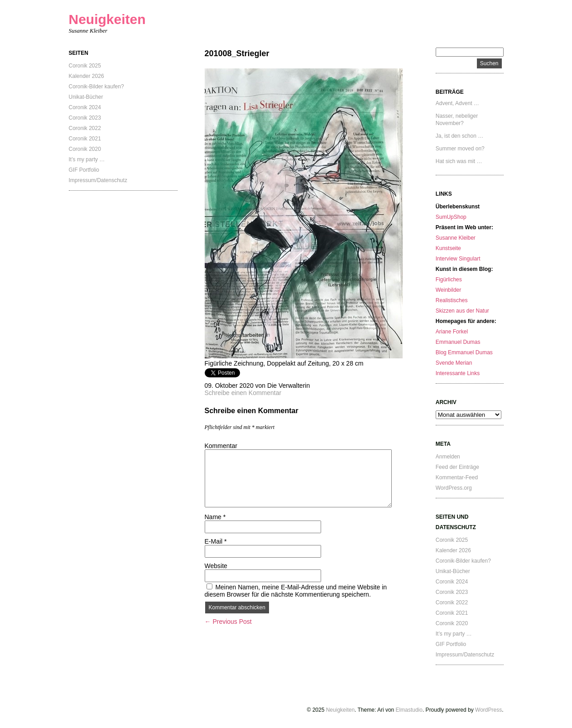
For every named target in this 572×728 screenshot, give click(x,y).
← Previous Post (228, 622)
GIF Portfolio (84, 170)
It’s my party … (87, 159)
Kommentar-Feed (457, 477)
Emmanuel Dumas (458, 342)
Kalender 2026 (87, 76)
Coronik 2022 (85, 128)
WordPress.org (454, 488)
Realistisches (452, 300)
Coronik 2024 (85, 107)
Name (215, 517)
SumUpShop (451, 217)
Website (216, 566)
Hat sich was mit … (459, 161)
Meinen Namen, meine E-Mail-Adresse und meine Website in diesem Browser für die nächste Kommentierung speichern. (296, 591)
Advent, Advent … (457, 103)
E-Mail (216, 541)
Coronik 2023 (85, 118)
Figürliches (449, 280)
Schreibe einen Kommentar (243, 393)
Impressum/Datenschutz (98, 180)
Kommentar (221, 446)
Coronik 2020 (85, 149)
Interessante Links (458, 373)
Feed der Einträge (457, 467)
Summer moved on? (460, 149)
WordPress (488, 710)
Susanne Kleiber (456, 238)
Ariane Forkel (452, 332)
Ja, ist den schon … (459, 136)
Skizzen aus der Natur (462, 311)
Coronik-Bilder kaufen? (96, 87)
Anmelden (448, 457)
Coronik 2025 (85, 66)
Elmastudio (409, 710)
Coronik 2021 (85, 139)
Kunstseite (448, 248)
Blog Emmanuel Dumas (464, 352)
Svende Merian (454, 363)
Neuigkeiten (107, 19)
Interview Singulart (458, 259)
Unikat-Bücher (86, 97)
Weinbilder (448, 290)
